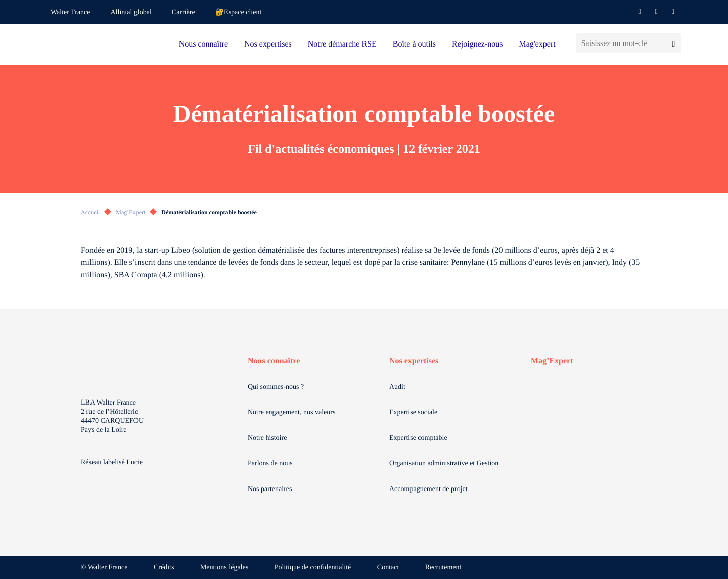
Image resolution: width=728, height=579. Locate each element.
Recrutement (443, 568)
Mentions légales (224, 568)
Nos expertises (268, 44)
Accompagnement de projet (428, 489)
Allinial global (131, 12)
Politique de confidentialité (313, 568)
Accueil (90, 212)
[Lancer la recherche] (674, 43)
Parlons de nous (270, 463)
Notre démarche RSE (342, 44)
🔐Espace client (239, 12)
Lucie (134, 462)
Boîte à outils (414, 44)
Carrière (184, 12)
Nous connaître (203, 44)
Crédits (164, 568)
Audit (397, 387)
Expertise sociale (413, 412)
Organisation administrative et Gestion (444, 463)
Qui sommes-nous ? (276, 387)
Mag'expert (537, 44)
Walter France (71, 12)
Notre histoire (267, 438)
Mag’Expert (130, 212)
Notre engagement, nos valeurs (291, 412)
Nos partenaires (270, 489)
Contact (388, 568)
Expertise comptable (418, 438)
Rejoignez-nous (477, 44)
